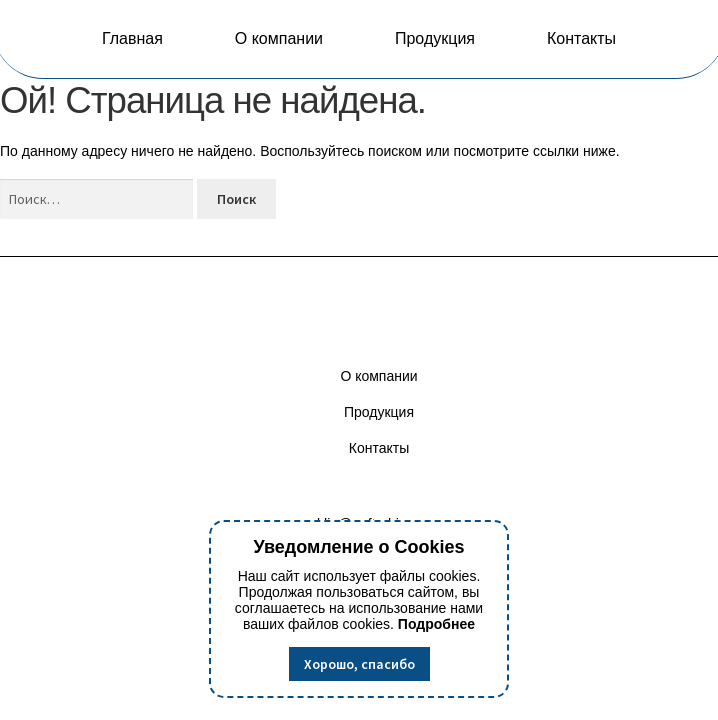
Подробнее (436, 624)
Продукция (435, 38)
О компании (279, 38)
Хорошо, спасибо (359, 664)
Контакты (581, 38)
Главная (132, 38)
